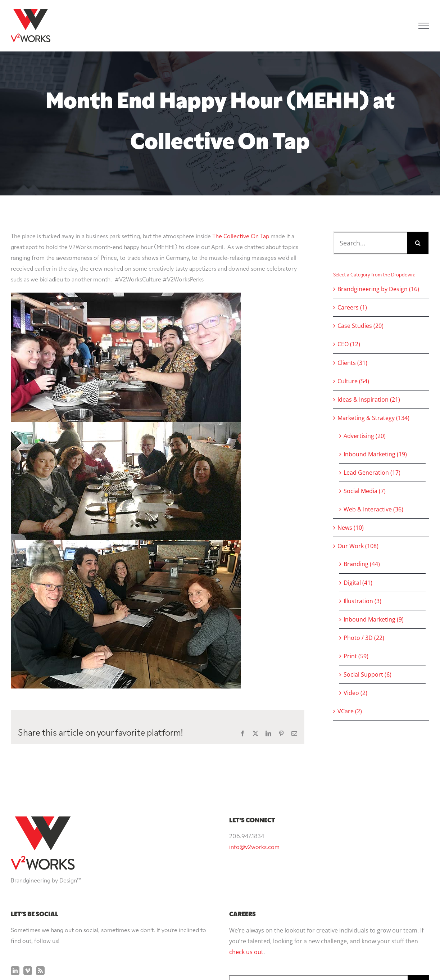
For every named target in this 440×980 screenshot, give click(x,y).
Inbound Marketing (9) (374, 619)
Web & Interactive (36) (373, 509)
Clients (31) (352, 363)
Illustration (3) (362, 601)
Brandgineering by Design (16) (378, 289)
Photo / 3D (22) (364, 638)
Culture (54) (353, 381)
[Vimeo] (28, 898)
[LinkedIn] (15, 898)
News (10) (351, 528)
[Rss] (40, 898)
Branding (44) (362, 564)
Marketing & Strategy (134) (373, 418)
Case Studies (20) (360, 326)
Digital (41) (358, 583)
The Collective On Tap (241, 237)
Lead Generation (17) (372, 473)
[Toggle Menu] (424, 26)
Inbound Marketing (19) (375, 454)
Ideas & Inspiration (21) (369, 399)
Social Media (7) (365, 491)
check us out (246, 880)
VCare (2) (350, 711)
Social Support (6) (368, 674)
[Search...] (370, 243)
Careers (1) (352, 307)
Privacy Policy (286, 961)
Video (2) (355, 693)
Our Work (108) (358, 546)
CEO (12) (349, 344)
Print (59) (356, 656)
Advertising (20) (365, 436)
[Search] (418, 243)
